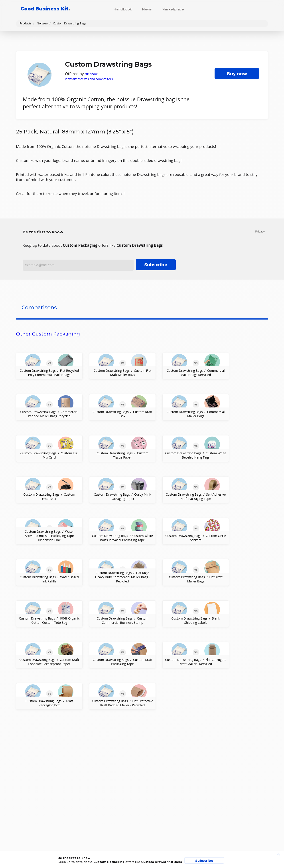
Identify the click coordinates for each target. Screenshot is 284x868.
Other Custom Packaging (48, 334)
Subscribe (156, 265)
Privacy (260, 231)
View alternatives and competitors (89, 79)
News (147, 9)
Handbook (123, 9)
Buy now (237, 74)
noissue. (92, 74)
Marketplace (173, 9)
